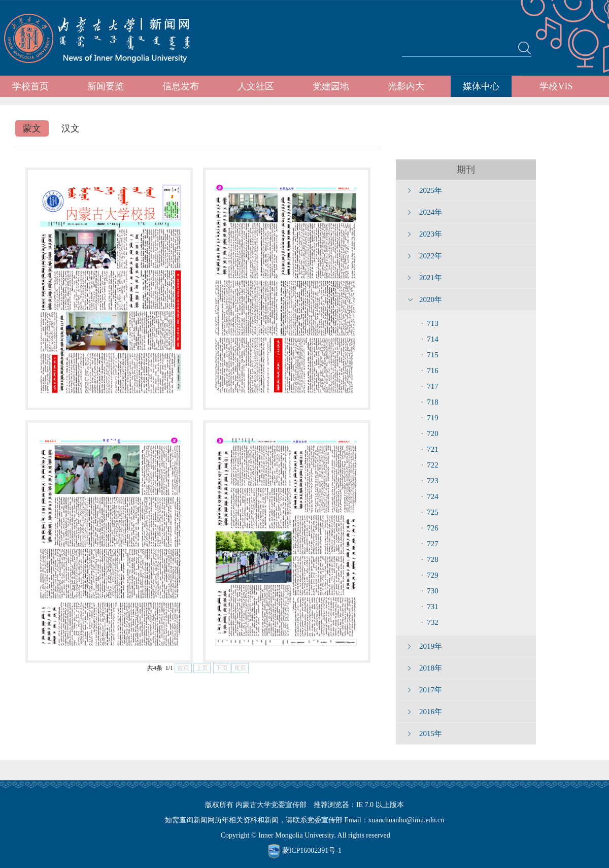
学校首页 (30, 86)
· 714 (430, 339)
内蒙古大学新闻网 (106, 38)
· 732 (430, 622)
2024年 (431, 212)
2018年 (431, 668)
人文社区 (256, 86)
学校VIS (556, 86)
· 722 (430, 465)
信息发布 (181, 86)
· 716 (430, 371)
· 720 (430, 433)
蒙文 (32, 128)
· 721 (430, 449)
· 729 (430, 575)
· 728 (430, 559)
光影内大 (406, 86)
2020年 (431, 299)
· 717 (430, 386)
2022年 (431, 256)
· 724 (430, 496)
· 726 (430, 528)
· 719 (430, 418)
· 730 (430, 591)
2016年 (431, 712)
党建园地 (331, 86)
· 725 (430, 512)
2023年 (431, 234)
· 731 (430, 607)
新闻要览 (106, 86)
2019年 (431, 646)
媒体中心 (481, 86)
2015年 (431, 733)
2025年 (431, 190)
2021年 (431, 278)
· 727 (430, 544)
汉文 (71, 128)
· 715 (430, 355)
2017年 (431, 690)
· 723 (430, 481)
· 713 (430, 323)
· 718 (430, 402)
